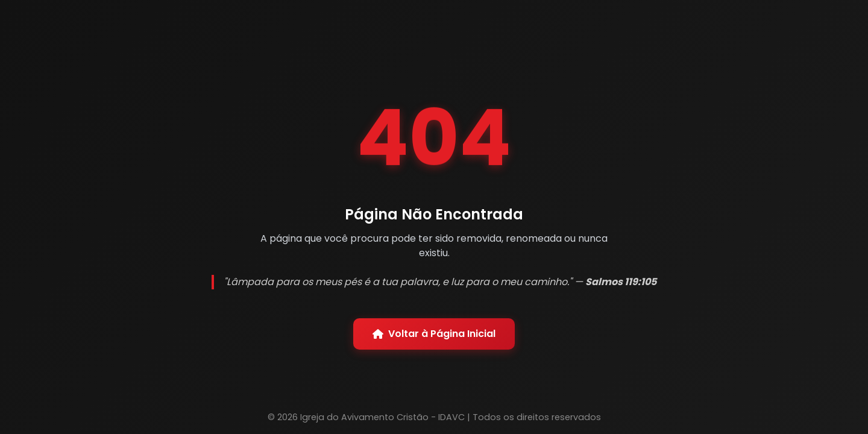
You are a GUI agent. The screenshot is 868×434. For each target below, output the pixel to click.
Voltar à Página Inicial (434, 334)
